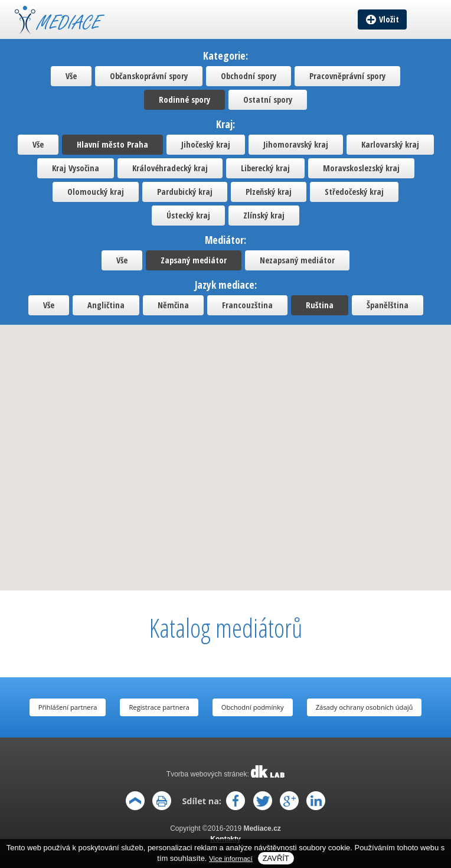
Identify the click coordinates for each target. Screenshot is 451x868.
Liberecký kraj (265, 168)
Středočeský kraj (354, 192)
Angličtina (106, 305)
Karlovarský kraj (390, 144)
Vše (71, 76)
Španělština (388, 305)
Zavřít (276, 858)
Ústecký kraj (188, 215)
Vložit (389, 19)
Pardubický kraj (185, 192)
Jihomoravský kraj (296, 144)
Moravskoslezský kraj (361, 168)
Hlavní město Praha (112, 144)
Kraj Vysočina (76, 168)
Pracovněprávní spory (347, 76)
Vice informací (231, 858)
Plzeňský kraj (269, 192)
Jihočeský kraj (206, 144)
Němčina (173, 305)
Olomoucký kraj (96, 192)
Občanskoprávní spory (149, 76)
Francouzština (247, 305)
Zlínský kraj (264, 215)
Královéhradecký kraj (170, 168)
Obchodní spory (249, 76)
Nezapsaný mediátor (297, 260)
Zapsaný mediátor (194, 260)
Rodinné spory (184, 99)
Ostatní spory (268, 99)
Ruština (320, 305)
